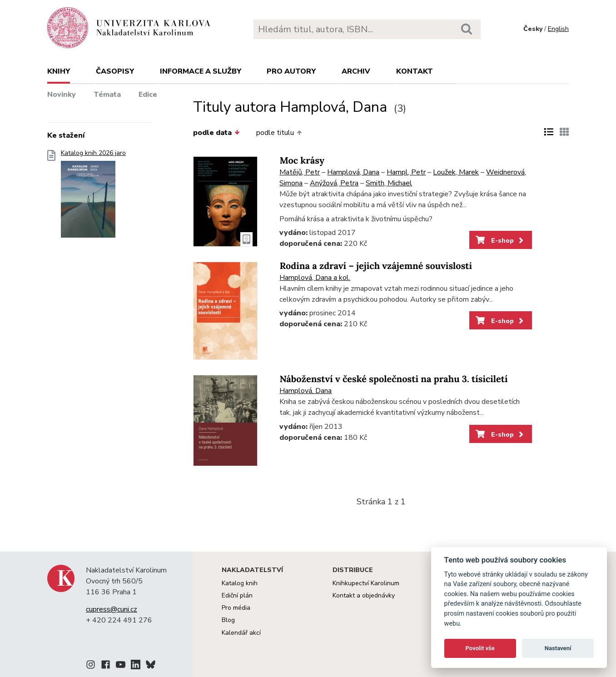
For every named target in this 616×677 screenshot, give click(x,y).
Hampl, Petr (406, 172)
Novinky (62, 95)
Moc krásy (302, 161)
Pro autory (291, 71)
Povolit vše (480, 648)
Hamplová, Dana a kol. (315, 278)
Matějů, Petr (300, 172)
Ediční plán (237, 595)
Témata (107, 95)
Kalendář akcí (241, 633)
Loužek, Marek (456, 172)
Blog (228, 620)
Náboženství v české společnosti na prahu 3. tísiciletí (393, 379)
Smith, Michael (389, 183)
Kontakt (415, 71)
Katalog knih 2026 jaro (93, 197)
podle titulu (279, 133)
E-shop (500, 240)
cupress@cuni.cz (112, 609)
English (558, 29)
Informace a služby (201, 71)
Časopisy (115, 71)
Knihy (59, 71)
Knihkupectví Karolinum (366, 583)
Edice (148, 95)
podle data (216, 133)
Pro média (236, 608)
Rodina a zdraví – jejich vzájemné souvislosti (376, 266)
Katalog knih (240, 583)
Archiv (356, 71)
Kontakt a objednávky (364, 595)
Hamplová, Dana (353, 172)
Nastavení (558, 648)
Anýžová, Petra (334, 183)
